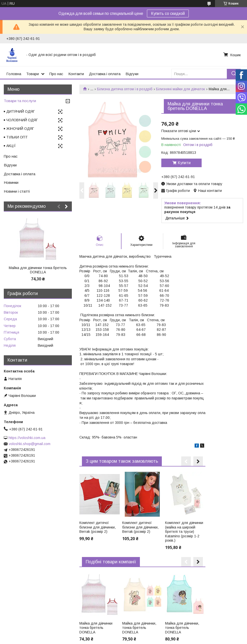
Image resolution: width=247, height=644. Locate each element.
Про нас (56, 74)
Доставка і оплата (105, 74)
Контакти (76, 74)
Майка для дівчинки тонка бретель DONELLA (96, 628)
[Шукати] (234, 74)
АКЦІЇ (11, 146)
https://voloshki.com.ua (27, 438)
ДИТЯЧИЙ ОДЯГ (21, 111)
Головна (14, 74)
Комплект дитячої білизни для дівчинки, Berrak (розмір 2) (98, 527)
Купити (184, 163)
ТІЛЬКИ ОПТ (17, 137)
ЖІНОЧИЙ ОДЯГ (20, 129)
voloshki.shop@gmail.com (30, 444)
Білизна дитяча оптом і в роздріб (125, 89)
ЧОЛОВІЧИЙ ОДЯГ (22, 120)
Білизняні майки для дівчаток (180, 89)
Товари (33, 74)
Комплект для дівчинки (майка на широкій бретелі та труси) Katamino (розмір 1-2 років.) (184, 532)
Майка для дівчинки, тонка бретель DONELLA (139, 628)
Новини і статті (17, 191)
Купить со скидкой (168, 13)
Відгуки (132, 74)
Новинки (11, 182)
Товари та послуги (20, 101)
